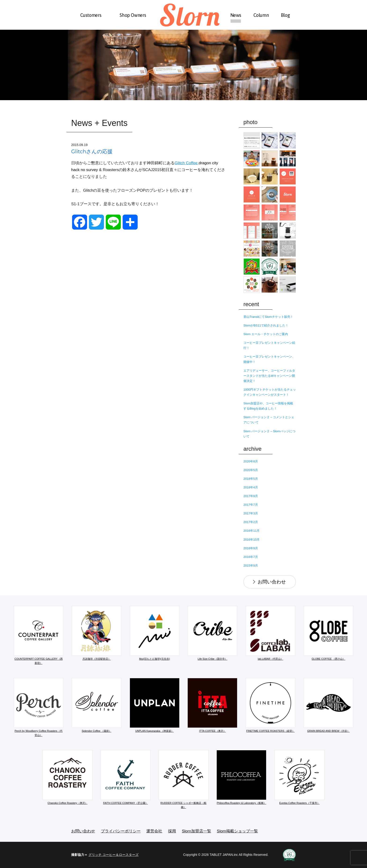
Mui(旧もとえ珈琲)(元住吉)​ (155, 633)
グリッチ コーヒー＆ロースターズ (114, 855)
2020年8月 (251, 461)
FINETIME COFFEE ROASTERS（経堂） (270, 705)
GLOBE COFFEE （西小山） (328, 633)
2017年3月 (251, 513)
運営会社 (154, 831)
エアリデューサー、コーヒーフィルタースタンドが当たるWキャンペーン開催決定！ (269, 376)
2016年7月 (251, 557)
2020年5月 (251, 470)
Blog (285, 15)
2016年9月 (251, 548)
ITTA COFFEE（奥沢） (212, 705)
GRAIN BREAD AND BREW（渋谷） (328, 705)
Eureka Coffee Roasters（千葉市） (299, 777)
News (236, 15)
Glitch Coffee (187, 163)
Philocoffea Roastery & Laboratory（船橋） (241, 777)
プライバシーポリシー (121, 831)
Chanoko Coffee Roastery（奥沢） (68, 777)
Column (261, 15)
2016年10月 (251, 540)
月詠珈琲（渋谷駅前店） (97, 633)
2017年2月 (251, 522)
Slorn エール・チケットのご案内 (266, 334)
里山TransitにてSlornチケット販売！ (268, 317)
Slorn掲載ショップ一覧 (237, 831)
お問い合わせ (272, 582)
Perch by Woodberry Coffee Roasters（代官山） (39, 707)
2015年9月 (251, 566)
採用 (172, 831)
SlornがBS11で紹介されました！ (266, 325)
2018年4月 (251, 487)
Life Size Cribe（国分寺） (212, 633)
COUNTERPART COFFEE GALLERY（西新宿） (39, 635)
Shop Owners (133, 15)
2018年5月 (251, 479)
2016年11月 (251, 531)
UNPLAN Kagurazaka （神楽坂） (155, 705)
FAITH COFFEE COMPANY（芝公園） (126, 777)
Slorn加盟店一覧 (196, 831)
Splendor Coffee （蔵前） (97, 705)
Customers (91, 15)
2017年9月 (251, 496)
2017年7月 (251, 505)
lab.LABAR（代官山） (270, 633)
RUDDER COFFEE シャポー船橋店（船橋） (184, 779)
